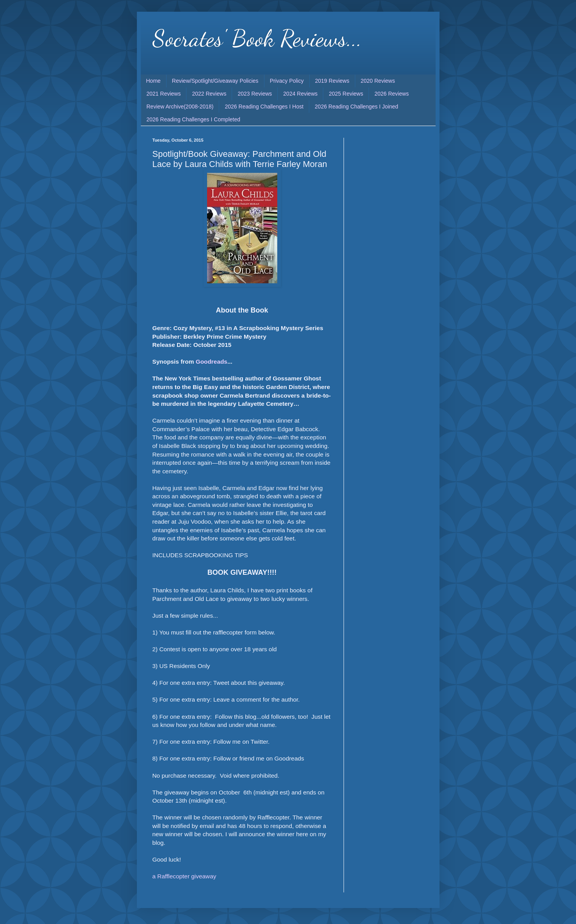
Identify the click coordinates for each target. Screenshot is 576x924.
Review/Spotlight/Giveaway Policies (215, 81)
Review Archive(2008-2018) (180, 107)
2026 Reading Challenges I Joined (356, 107)
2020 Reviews (378, 81)
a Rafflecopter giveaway (184, 876)
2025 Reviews (346, 94)
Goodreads (212, 362)
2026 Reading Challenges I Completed (194, 119)
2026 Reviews (392, 94)
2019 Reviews (332, 81)
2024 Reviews (300, 94)
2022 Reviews (209, 94)
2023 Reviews (255, 94)
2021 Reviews (164, 94)
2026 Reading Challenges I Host (264, 107)
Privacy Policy (287, 81)
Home (153, 81)
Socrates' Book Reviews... (257, 38)
